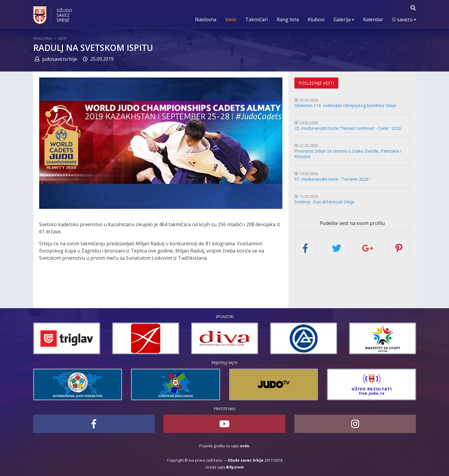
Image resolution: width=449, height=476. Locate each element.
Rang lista (288, 19)
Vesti (231, 19)
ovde (245, 446)
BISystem (235, 467)
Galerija (344, 19)
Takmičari (257, 19)
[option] (67, 338)
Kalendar (373, 19)
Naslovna (206, 19)
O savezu (404, 19)
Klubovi (316, 19)
